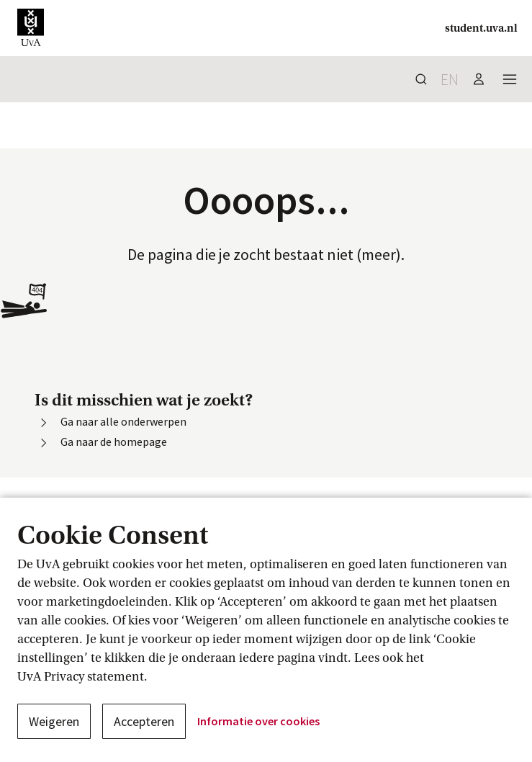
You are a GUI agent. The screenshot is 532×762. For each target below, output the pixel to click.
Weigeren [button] (54, 721)
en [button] (450, 79)
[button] (31, 28)
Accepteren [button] (144, 721)
